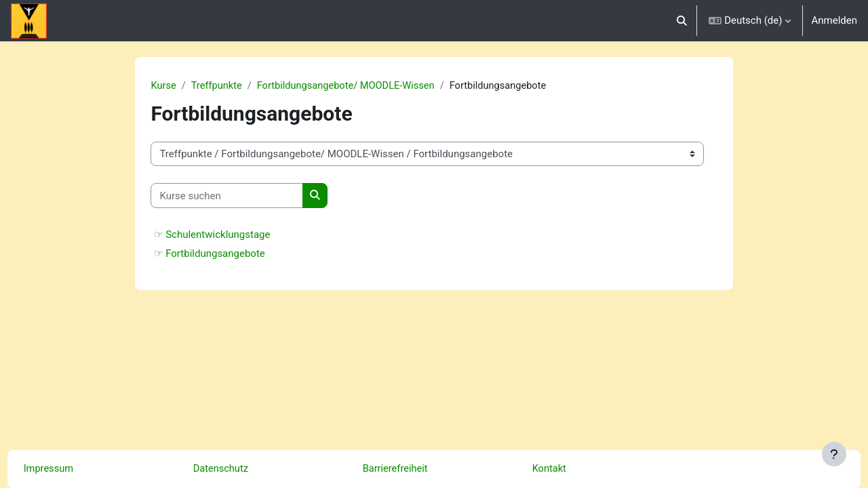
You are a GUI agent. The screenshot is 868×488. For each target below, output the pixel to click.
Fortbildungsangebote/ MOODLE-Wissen (368, 86)
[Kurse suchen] (245, 196)
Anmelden (834, 20)
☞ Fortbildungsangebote (228, 254)
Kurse (182, 86)
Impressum (74, 469)
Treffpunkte (236, 86)
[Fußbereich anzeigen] (834, 454)
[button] (682, 21)
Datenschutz (247, 469)
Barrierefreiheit (421, 469)
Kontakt (575, 469)
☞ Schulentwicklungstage (230, 235)
